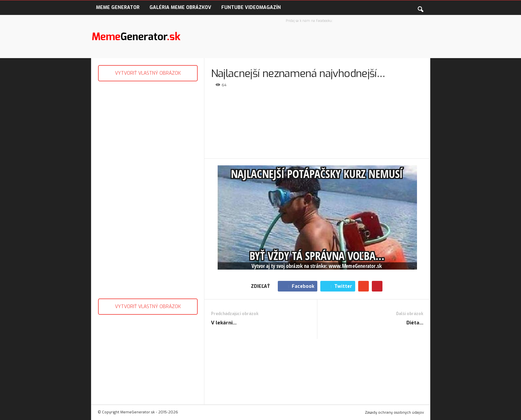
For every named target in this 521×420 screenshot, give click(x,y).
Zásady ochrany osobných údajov (394, 413)
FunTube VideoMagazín (251, 7)
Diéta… (415, 323)
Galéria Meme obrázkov (180, 7)
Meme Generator (118, 7)
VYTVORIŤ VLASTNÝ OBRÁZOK (148, 73)
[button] (420, 8)
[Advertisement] (148, 188)
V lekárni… (224, 323)
